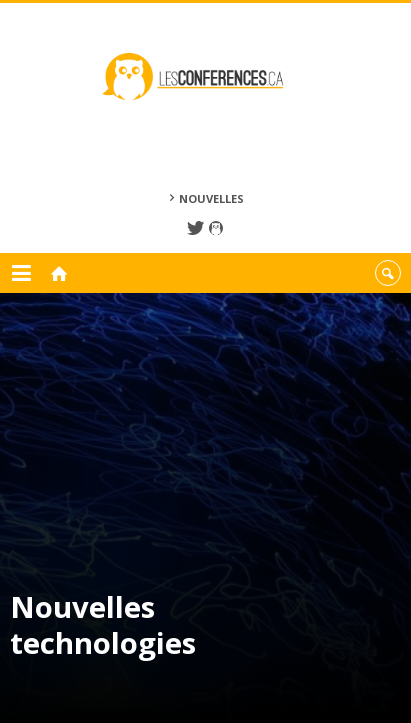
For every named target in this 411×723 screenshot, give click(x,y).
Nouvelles (211, 198)
